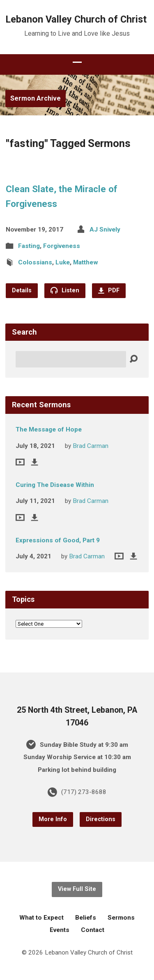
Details (22, 290)
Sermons (121, 918)
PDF (109, 290)
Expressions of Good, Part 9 (58, 540)
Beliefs (86, 918)
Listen (65, 290)
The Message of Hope (49, 429)
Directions (101, 819)
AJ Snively (105, 230)
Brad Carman (91, 446)
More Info (53, 819)
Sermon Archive (36, 98)
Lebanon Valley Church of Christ (76, 19)
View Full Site (77, 889)
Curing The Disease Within (55, 485)
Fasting (29, 246)
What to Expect (41, 918)
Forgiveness (62, 246)
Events (60, 930)
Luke (63, 262)
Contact (93, 930)
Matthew (86, 262)
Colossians (35, 262)
